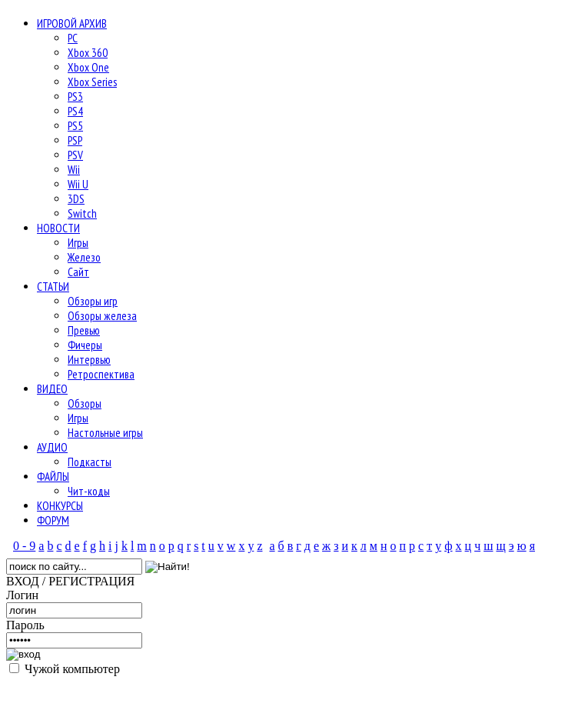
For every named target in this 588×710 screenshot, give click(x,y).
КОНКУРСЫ (60, 506)
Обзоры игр (93, 301)
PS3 (75, 97)
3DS (76, 199)
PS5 (75, 126)
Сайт (78, 272)
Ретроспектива (101, 374)
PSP (75, 140)
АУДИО (52, 447)
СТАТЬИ (53, 287)
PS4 (75, 111)
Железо (84, 257)
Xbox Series (92, 82)
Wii (74, 170)
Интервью (89, 360)
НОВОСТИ (58, 228)
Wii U (78, 184)
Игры (78, 243)
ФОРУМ (53, 520)
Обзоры (85, 403)
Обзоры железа (102, 316)
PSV (75, 155)
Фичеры (85, 345)
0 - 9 (24, 546)
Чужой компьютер (71, 669)
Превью (84, 330)
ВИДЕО (52, 389)
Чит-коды (89, 491)
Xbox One (88, 67)
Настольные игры (105, 433)
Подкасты (90, 462)
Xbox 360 (88, 53)
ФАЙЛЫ (53, 477)
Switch (82, 213)
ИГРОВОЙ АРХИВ (72, 23)
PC (73, 38)
